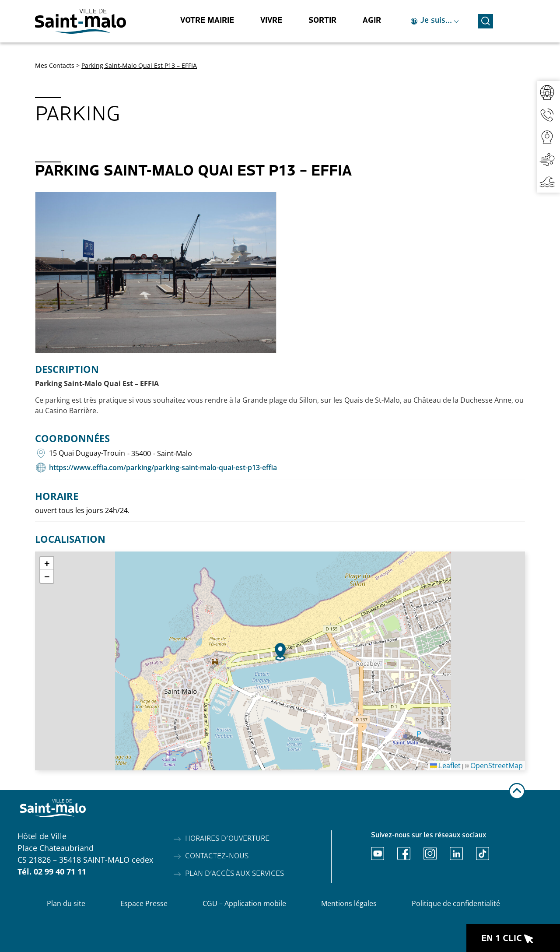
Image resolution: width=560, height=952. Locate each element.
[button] (280, 652)
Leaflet (445, 766)
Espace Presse (144, 903)
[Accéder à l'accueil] (80, 21)
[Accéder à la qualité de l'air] (549, 159)
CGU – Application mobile (244, 903)
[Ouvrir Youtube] (378, 854)
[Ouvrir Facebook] (404, 854)
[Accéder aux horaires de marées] (549, 181)
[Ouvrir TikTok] (483, 854)
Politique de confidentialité (456, 903)
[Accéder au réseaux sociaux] (549, 92)
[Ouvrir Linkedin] (456, 854)
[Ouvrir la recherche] (486, 20)
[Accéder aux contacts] (549, 114)
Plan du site (66, 903)
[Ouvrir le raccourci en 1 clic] (513, 938)
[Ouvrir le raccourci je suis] (435, 21)
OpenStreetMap (497, 766)
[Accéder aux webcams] (549, 137)
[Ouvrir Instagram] (430, 854)
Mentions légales (349, 903)
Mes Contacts (55, 65)
